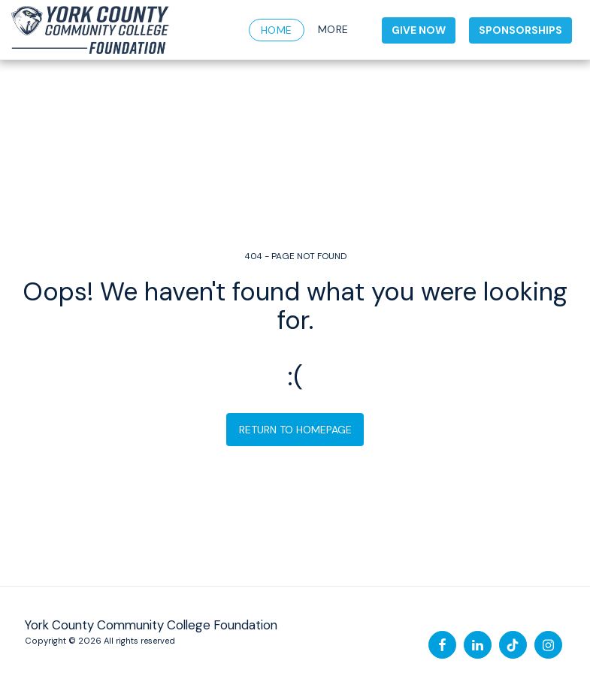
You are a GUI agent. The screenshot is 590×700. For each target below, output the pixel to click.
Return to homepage (295, 430)
